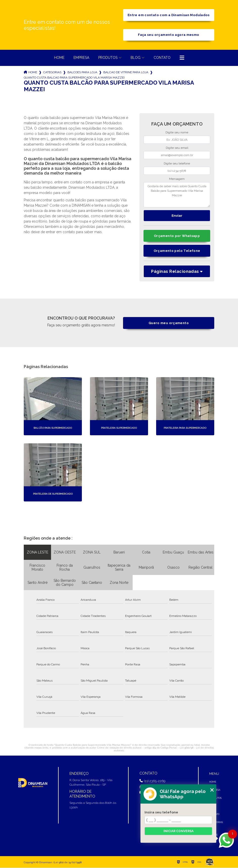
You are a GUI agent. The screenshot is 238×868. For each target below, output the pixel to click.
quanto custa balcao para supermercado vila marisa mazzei (74, 78)
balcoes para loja (82, 73)
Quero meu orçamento (169, 323)
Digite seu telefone (177, 164)
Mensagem (177, 179)
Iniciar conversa (178, 831)
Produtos (108, 58)
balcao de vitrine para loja (126, 73)
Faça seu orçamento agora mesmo (169, 35)
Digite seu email (177, 148)
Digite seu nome (177, 133)
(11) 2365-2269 (152, 781)
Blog (136, 58)
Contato (162, 58)
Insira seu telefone (161, 812)
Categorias (52, 73)
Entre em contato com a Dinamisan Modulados (169, 15)
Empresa (81, 58)
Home (59, 58)
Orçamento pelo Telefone (177, 251)
